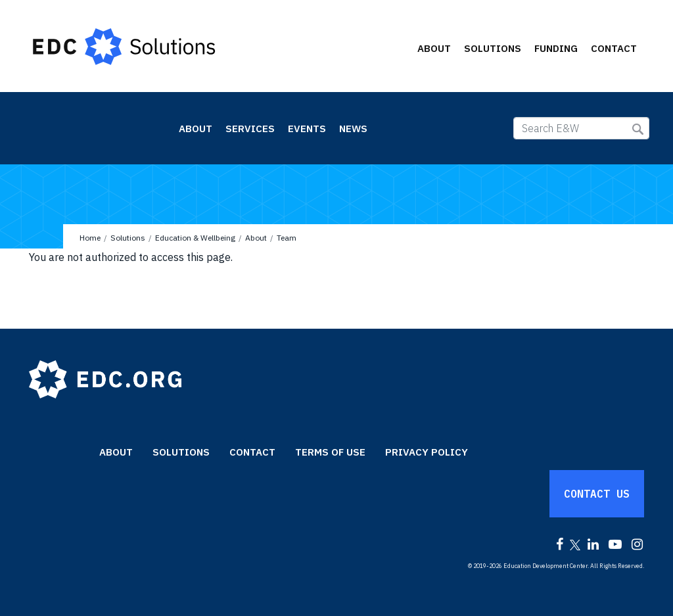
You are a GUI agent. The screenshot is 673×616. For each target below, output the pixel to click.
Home (90, 238)
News (353, 129)
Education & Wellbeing (90, 128)
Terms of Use (330, 452)
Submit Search (638, 129)
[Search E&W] (581, 128)
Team (287, 238)
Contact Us (597, 494)
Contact (614, 48)
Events (307, 129)
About (434, 48)
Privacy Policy (427, 452)
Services (250, 129)
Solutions (493, 48)
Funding (556, 48)
